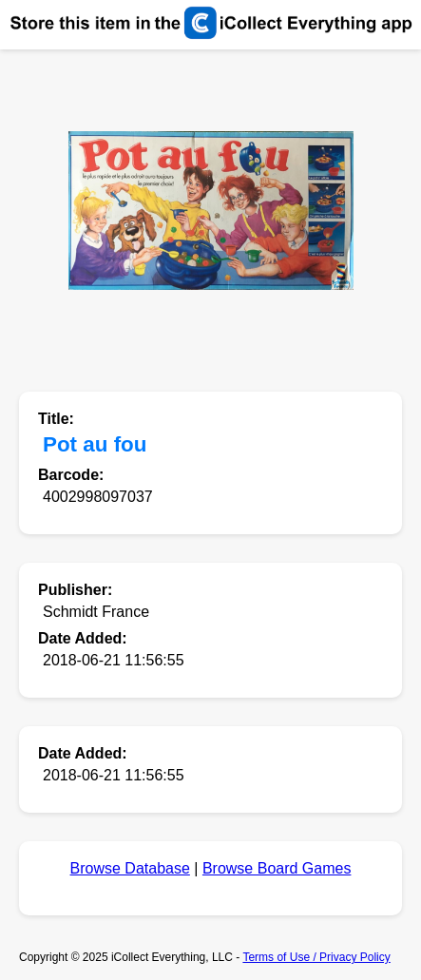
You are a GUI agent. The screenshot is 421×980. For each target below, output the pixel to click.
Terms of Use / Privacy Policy (316, 957)
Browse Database (130, 868)
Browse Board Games (277, 868)
